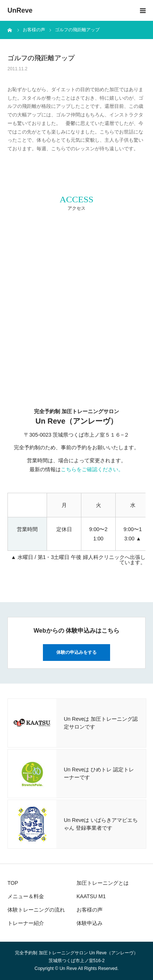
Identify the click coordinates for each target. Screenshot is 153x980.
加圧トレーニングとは (103, 883)
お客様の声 (90, 910)
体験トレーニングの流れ (36, 910)
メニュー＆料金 (26, 896)
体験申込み (90, 923)
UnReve (20, 10)
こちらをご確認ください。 (92, 469)
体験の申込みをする (76, 652)
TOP (13, 883)
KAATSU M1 (91, 896)
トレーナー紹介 (26, 923)
